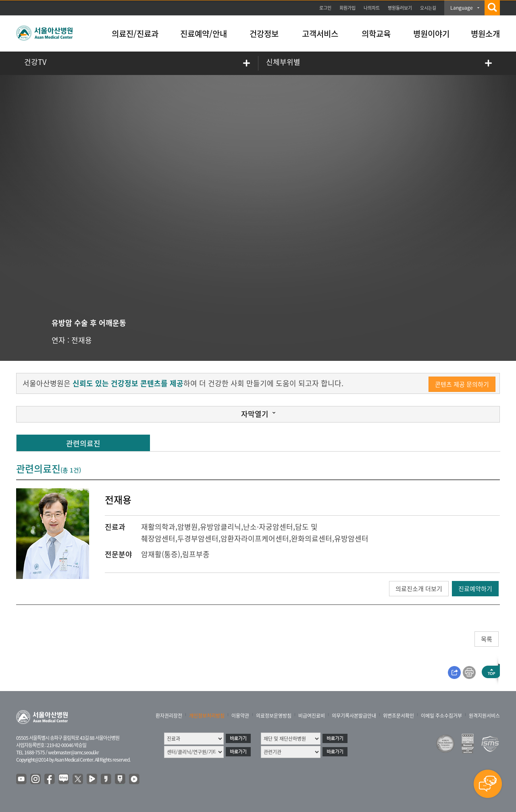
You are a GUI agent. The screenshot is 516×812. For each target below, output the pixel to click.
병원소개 (485, 34)
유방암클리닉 (221, 527)
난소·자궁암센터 (268, 527)
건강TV (35, 62)
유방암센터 (351, 538)
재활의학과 (158, 527)
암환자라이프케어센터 (255, 538)
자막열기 (255, 414)
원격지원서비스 (484, 716)
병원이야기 (431, 34)
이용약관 (240, 716)
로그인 (325, 8)
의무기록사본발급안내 (354, 716)
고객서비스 (320, 34)
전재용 (82, 340)
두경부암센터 (198, 538)
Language (462, 8)
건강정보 (264, 34)
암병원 (188, 527)
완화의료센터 (312, 538)
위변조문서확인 (398, 716)
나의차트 (372, 8)
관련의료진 (83, 443)
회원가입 (347, 8)
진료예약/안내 (204, 34)
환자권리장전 (169, 716)
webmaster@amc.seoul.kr (73, 752)
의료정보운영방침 (274, 716)
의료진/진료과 (135, 34)
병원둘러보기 (400, 8)
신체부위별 (283, 62)
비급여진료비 (312, 716)
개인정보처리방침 (207, 716)
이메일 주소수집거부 (441, 716)
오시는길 (428, 8)
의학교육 (376, 34)
